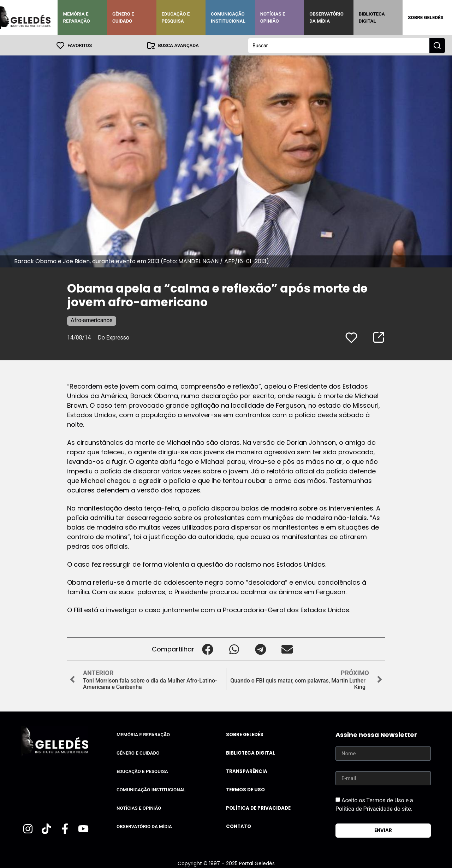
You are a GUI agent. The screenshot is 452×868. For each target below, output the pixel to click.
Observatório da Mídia (326, 17)
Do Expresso (114, 337)
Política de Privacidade (258, 808)
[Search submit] (437, 45)
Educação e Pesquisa (176, 17)
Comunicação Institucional (228, 17)
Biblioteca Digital (372, 17)
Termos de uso (245, 789)
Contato (239, 826)
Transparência (247, 771)
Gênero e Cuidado (123, 17)
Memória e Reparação (76, 17)
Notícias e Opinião (273, 17)
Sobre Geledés (426, 17)
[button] (207, 649)
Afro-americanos (92, 320)
